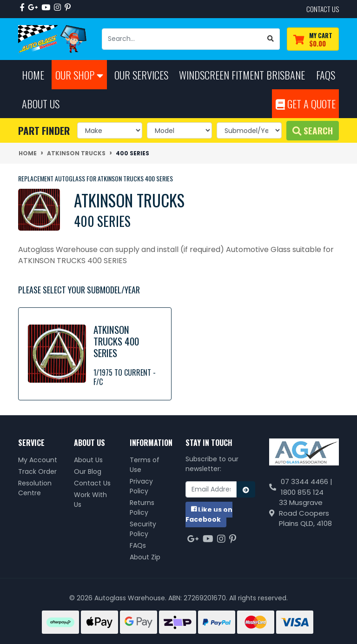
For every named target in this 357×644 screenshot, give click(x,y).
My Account (38, 460)
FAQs (138, 545)
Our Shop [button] (79, 75)
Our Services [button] (141, 75)
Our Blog (88, 471)
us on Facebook (209, 515)
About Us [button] (41, 103)
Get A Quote (306, 103)
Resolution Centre (35, 488)
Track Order (37, 471)
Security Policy (143, 529)
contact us (323, 9)
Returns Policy (142, 508)
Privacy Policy (141, 486)
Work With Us (90, 500)
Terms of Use (145, 465)
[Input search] (182, 39)
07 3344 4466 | (307, 481)
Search (313, 130)
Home (33, 75)
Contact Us (92, 483)
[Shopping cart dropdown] (313, 39)
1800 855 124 (302, 492)
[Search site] (271, 39)
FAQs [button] (326, 75)
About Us (88, 460)
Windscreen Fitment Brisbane (242, 75)
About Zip (145, 557)
